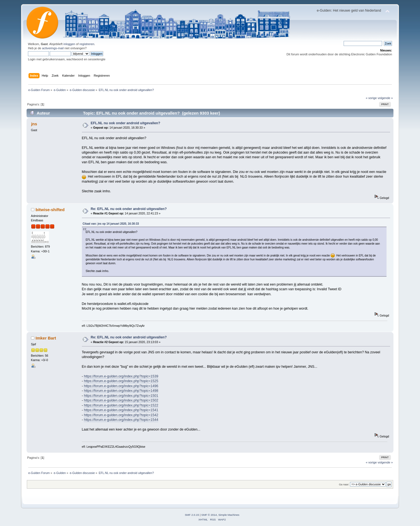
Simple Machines (229, 515)
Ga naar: (344, 484)
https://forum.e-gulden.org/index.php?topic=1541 (121, 410)
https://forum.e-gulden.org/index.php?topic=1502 (121, 400)
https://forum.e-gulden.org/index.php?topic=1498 (121, 391)
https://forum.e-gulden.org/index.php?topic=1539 (121, 376)
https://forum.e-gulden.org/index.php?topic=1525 (121, 381)
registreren (87, 44)
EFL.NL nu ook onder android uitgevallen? (125, 123)
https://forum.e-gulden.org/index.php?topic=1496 (121, 386)
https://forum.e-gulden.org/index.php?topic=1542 (121, 415)
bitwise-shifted (50, 210)
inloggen (69, 44)
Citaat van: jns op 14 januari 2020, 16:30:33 (111, 224)
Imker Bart (46, 338)
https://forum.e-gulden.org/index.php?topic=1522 (121, 405)
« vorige (371, 98)
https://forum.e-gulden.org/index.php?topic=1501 (121, 396)
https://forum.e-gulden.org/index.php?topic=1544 (121, 420)
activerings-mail (53, 48)
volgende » (385, 98)
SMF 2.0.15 (192, 515)
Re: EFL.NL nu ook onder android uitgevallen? (129, 209)
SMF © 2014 (209, 515)
